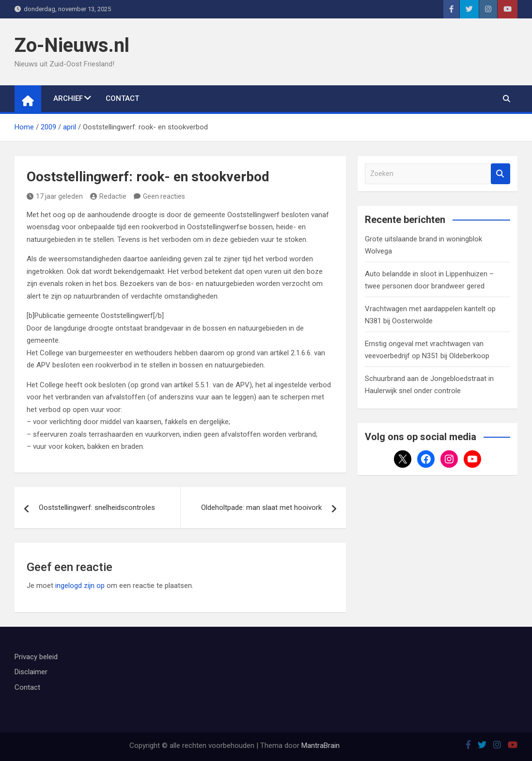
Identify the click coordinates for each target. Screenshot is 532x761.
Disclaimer (31, 672)
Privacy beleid (36, 657)
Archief (68, 98)
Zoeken (501, 174)
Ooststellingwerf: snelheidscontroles (97, 507)
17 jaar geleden (55, 196)
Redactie (108, 196)
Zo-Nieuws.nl (72, 45)
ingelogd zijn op (80, 586)
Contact (122, 98)
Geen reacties (164, 196)
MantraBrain (321, 745)
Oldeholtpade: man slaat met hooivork (261, 507)
